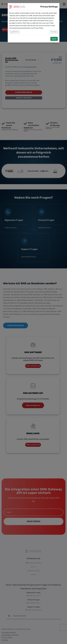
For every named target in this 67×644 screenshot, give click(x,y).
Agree (54, 39)
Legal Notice (14, 32)
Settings (54, 32)
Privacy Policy (39, 28)
